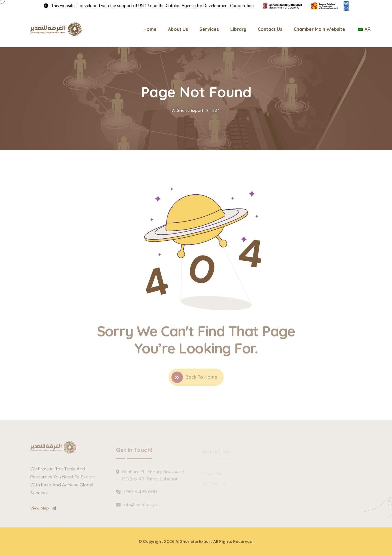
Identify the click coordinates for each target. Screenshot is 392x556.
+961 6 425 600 (140, 494)
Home (150, 29)
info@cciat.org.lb (141, 506)
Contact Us (270, 29)
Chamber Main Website (319, 29)
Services (209, 29)
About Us (178, 29)
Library (238, 29)
